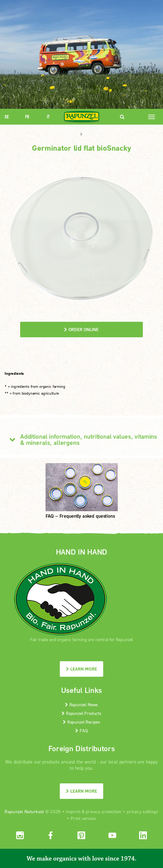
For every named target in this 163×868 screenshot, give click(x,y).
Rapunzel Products (81, 713)
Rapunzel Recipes (81, 722)
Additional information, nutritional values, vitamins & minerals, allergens (81, 439)
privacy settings (142, 811)
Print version (84, 818)
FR (27, 117)
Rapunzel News (82, 704)
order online (81, 329)
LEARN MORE (81, 669)
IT (48, 117)
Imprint (73, 811)
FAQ (81, 731)
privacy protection (104, 811)
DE (7, 117)
